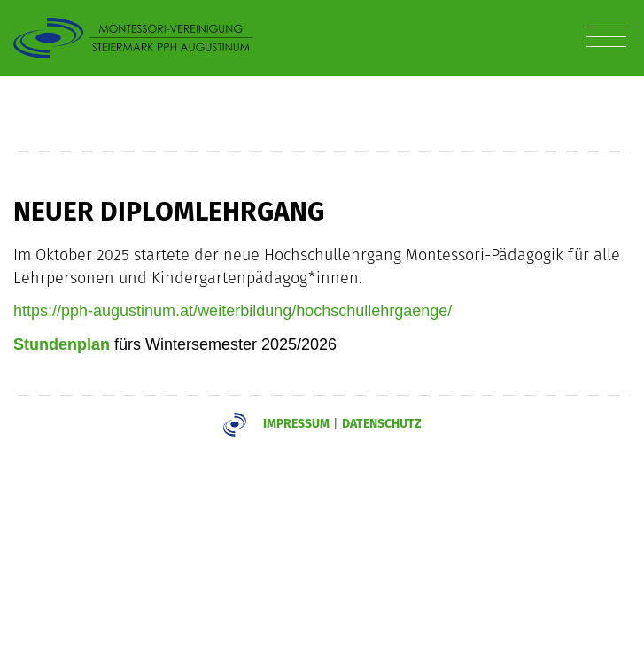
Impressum (296, 423)
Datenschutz (382, 423)
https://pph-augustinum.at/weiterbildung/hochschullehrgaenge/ (233, 311)
